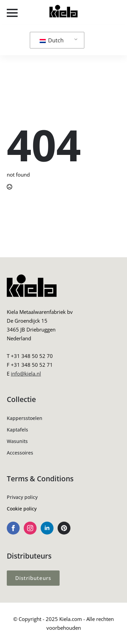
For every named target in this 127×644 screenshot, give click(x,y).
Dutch (52, 40)
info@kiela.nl (26, 374)
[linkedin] (47, 528)
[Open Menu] (12, 13)
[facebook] (13, 528)
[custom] (64, 528)
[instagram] (30, 528)
